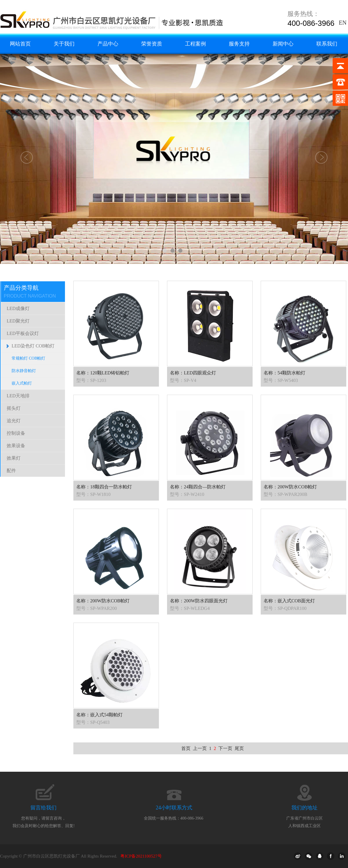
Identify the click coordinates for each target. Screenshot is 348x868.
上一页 (200, 748)
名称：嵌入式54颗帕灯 (99, 715)
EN (343, 23)
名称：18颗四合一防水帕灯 (104, 487)
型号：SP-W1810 (93, 494)
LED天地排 (18, 396)
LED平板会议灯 (23, 333)
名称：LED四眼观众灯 (193, 373)
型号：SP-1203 (91, 380)
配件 (11, 471)
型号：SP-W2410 (187, 494)
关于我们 (64, 44)
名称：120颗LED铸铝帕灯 (103, 373)
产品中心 (108, 44)
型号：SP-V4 (183, 380)
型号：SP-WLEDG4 (190, 608)
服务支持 (239, 44)
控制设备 (16, 433)
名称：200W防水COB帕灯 (290, 487)
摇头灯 (14, 408)
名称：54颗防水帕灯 (284, 373)
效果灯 (14, 458)
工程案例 (195, 44)
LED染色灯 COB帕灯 (33, 346)
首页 (186, 748)
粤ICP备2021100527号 (141, 856)
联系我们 (327, 44)
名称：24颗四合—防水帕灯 (198, 487)
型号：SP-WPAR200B (286, 494)
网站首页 (20, 44)
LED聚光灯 (18, 321)
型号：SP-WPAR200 (97, 608)
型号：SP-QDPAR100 (285, 608)
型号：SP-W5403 (281, 380)
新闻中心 (283, 44)
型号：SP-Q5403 (93, 722)
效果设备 (16, 446)
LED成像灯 (18, 308)
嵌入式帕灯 (22, 383)
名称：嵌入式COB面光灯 (289, 601)
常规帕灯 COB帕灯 (28, 358)
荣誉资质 (152, 44)
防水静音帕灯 (24, 371)
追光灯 (14, 421)
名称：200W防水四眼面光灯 (199, 601)
